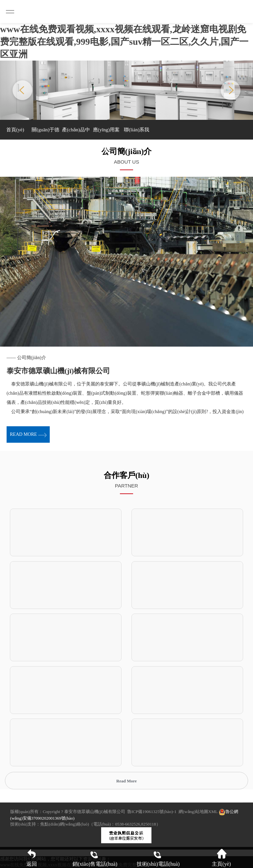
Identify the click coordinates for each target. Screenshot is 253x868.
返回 (32, 858)
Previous (22, 90)
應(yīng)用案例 (106, 133)
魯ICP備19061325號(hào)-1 (152, 812)
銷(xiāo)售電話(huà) (95, 858)
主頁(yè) (221, 858)
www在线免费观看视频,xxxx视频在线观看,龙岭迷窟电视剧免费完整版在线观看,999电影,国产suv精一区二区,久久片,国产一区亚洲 (124, 42)
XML (213, 812)
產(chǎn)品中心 (76, 133)
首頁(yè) (15, 130)
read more (28, 434)
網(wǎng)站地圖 (193, 812)
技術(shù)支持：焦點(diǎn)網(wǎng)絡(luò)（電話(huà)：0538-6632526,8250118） (85, 824)
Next (231, 90)
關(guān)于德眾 (45, 133)
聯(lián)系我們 (137, 133)
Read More (126, 781)
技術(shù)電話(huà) (158, 858)
